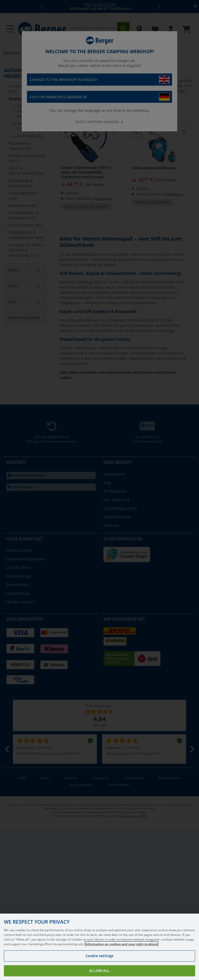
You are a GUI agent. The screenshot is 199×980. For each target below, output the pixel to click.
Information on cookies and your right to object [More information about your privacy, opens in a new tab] (122, 951)
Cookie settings (99, 962)
